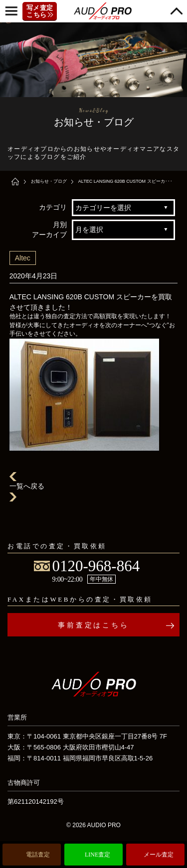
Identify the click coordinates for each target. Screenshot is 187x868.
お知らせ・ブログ (49, 181)
